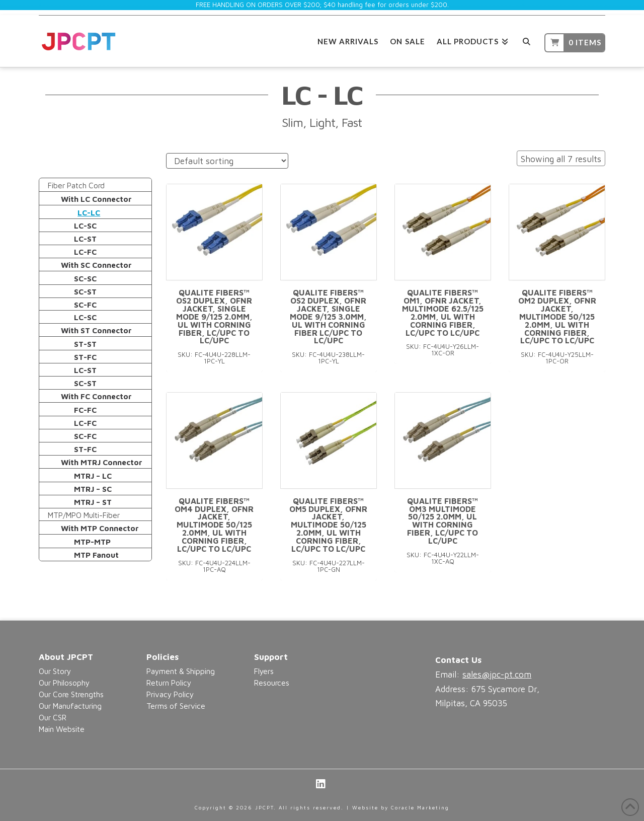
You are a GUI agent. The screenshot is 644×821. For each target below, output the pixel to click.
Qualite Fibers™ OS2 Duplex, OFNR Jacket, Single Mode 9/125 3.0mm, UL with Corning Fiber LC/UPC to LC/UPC (328, 316)
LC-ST (85, 239)
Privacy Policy (170, 694)
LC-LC (89, 212)
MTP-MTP (92, 542)
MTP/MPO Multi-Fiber (84, 515)
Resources (272, 683)
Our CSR (53, 717)
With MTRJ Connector (102, 462)
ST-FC (85, 357)
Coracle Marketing (420, 807)
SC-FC (85, 305)
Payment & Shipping (181, 671)
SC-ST (85, 291)
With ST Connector (96, 330)
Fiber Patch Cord (76, 185)
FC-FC (85, 410)
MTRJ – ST (93, 502)
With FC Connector (96, 396)
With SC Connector (96, 265)
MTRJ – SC (93, 489)
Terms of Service (176, 706)
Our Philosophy (64, 683)
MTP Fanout (96, 555)
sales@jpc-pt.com (497, 675)
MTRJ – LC (93, 476)
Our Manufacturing (70, 706)
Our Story (55, 671)
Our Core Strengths (71, 694)
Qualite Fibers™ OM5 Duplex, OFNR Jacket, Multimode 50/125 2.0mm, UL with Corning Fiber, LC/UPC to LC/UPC (328, 525)
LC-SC (85, 226)
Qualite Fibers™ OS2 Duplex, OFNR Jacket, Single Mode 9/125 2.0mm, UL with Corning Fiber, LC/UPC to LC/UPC (214, 316)
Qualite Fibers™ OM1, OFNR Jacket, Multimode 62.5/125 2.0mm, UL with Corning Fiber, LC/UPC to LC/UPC (443, 312)
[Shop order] (227, 161)
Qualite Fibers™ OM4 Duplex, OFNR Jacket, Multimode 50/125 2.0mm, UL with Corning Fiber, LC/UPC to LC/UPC (214, 525)
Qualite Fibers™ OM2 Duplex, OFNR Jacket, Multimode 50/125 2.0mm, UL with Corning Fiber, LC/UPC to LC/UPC (557, 316)
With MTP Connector (100, 528)
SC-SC (85, 278)
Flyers (264, 671)
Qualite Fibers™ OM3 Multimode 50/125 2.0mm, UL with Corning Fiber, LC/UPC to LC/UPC (442, 521)
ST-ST (85, 344)
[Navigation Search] (527, 40)
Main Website (62, 729)
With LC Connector (96, 199)
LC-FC (85, 252)
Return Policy (169, 683)
